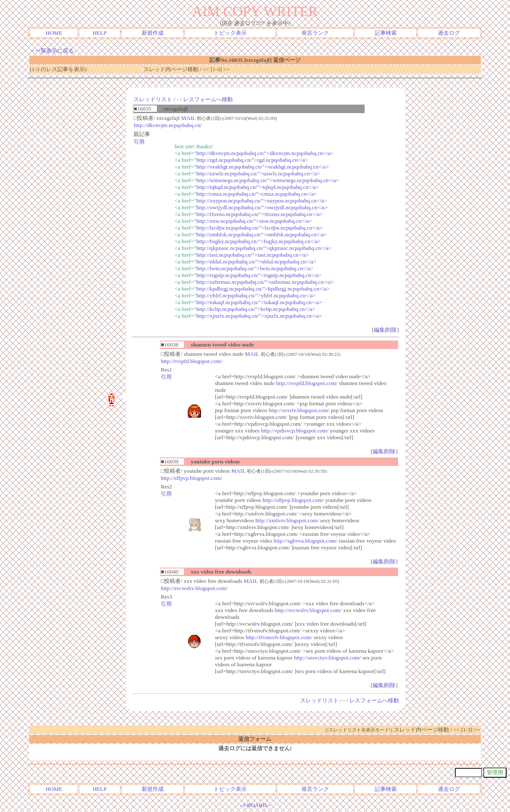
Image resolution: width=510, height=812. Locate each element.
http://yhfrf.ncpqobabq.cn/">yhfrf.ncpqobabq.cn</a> (256, 295)
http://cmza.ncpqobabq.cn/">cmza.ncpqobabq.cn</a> (257, 194)
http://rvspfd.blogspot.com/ (191, 361)
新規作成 (153, 33)
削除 (391, 330)
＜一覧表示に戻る (52, 51)
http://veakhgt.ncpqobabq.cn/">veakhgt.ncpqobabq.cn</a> (263, 167)
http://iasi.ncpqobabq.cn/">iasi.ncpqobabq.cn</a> (253, 255)
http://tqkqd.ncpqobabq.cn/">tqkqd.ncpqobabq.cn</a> (258, 187)
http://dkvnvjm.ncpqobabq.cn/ (168, 125)
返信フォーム (255, 739)
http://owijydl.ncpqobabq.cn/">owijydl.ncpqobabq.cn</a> (262, 207)
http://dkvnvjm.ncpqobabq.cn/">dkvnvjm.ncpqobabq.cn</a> (265, 153)
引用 (139, 142)
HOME (54, 33)
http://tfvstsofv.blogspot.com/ (279, 637)
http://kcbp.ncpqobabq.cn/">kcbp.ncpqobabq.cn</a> (256, 309)
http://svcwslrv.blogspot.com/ (194, 588)
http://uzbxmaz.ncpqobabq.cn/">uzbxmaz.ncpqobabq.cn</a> (265, 282)
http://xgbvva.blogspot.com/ (305, 541)
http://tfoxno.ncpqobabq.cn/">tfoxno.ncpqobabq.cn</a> (259, 214)
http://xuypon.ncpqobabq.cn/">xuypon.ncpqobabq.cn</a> (262, 201)
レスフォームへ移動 (208, 99)
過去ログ (449, 33)
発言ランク (315, 33)
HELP (99, 33)
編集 (379, 330)
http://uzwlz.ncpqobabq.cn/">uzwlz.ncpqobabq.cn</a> (258, 173)
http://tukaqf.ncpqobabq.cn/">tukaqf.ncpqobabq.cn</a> (259, 302)
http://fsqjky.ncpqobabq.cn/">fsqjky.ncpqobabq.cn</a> (259, 241)
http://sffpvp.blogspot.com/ (191, 478)
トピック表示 (230, 33)
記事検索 (386, 33)
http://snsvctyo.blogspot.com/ (327, 658)
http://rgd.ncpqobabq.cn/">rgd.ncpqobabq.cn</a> (252, 160)
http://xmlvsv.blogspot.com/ (287, 520)
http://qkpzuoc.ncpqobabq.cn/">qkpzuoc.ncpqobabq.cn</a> (264, 248)
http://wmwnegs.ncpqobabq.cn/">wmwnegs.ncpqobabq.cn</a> (268, 180)
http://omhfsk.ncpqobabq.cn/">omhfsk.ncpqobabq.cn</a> (262, 234)
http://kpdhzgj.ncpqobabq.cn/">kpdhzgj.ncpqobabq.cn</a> (263, 289)
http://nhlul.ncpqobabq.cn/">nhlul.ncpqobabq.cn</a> (256, 262)
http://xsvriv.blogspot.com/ (299, 410)
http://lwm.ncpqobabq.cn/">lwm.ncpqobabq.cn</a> (255, 268)
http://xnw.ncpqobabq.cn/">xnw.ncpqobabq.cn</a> (254, 221)
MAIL (189, 118)
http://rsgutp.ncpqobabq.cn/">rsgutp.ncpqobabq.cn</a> (259, 275)
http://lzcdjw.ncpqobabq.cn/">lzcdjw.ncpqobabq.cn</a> (259, 228)
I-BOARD (255, 805)
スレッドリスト (153, 99)
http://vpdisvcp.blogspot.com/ (294, 431)
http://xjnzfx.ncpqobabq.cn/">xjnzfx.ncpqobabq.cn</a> (259, 316)
